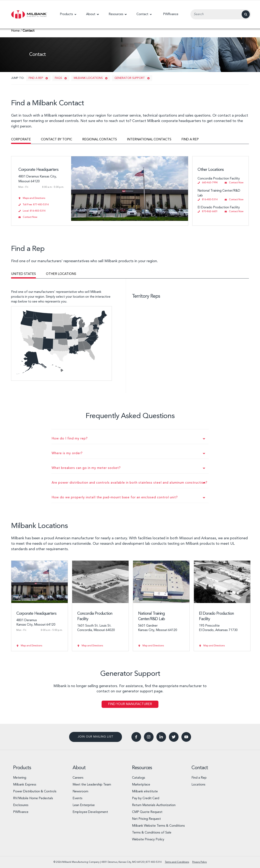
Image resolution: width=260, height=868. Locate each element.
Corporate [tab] (21, 140)
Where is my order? (67, 453)
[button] (68, 14)
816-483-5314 (210, 200)
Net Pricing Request (146, 819)
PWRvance (21, 812)
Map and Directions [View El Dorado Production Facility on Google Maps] (214, 646)
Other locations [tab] (61, 274)
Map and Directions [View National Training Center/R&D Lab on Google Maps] (153, 646)
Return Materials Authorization (154, 805)
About (79, 768)
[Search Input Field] (221, 14)
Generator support (130, 78)
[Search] (246, 14)
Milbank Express (25, 785)
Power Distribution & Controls (35, 792)
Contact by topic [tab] (57, 140)
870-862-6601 (210, 212)
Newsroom (80, 792)
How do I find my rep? (70, 439)
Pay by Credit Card (146, 798)
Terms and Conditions (177, 862)
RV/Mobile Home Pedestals (33, 798)
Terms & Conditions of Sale (152, 833)
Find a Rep (199, 778)
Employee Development (90, 812)
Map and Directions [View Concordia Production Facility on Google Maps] (92, 646)
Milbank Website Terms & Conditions (158, 826)
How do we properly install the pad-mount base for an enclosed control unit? (115, 498)
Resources (142, 768)
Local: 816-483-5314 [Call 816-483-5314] (34, 211)
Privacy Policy (200, 862)
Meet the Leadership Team (92, 785)
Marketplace (141, 785)
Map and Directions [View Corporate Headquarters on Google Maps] (31, 646)
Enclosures (21, 805)
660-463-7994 (210, 183)
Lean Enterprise (84, 805)
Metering (20, 778)
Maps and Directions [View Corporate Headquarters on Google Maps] (34, 198)
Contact (200, 768)
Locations (198, 785)
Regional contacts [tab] (100, 140)
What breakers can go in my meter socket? (86, 468)
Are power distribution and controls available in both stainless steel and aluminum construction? (129, 483)
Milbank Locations (88, 78)
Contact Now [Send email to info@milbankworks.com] (30, 217)
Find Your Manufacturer (130, 704)
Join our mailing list (96, 737)
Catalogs (139, 778)
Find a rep (36, 78)
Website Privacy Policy (148, 840)
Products (22, 768)
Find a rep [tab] (190, 140)
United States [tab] (23, 274)
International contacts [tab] (149, 140)
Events (77, 798)
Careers (78, 778)
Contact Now (236, 183)
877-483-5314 (154, 862)
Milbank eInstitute (145, 792)
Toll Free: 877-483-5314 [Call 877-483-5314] (36, 205)
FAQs (58, 78)
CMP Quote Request (147, 812)
